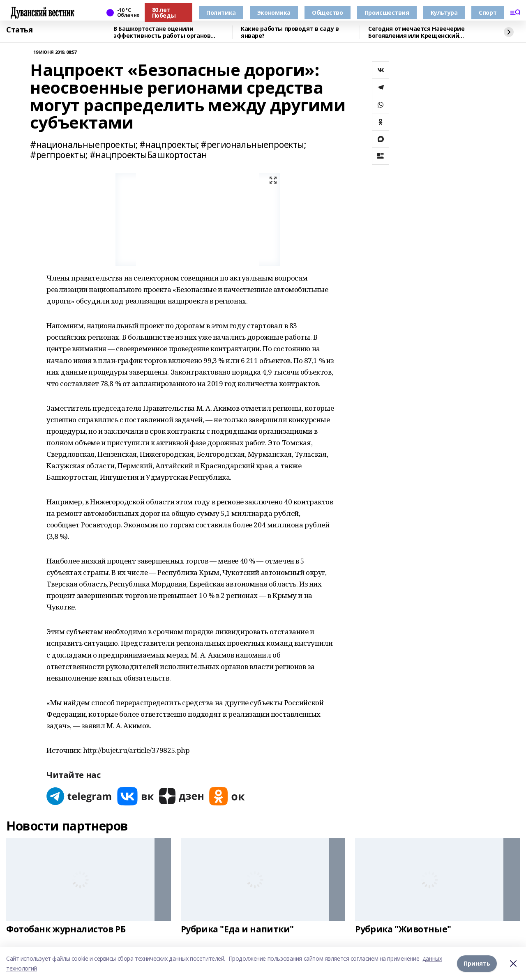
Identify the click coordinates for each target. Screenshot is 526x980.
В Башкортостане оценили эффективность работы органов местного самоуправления (162, 32)
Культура (444, 13)
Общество (328, 13)
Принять (477, 963)
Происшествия (387, 13)
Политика (221, 13)
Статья (19, 30)
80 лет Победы (164, 13)
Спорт (488, 13)
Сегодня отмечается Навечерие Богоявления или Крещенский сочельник (416, 32)
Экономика (274, 13)
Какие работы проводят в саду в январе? (290, 32)
